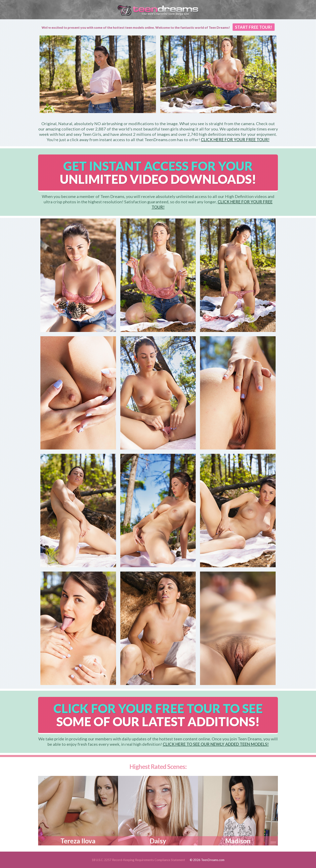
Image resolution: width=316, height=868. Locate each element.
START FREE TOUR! (254, 27)
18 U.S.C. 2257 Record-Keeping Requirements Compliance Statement (138, 860)
